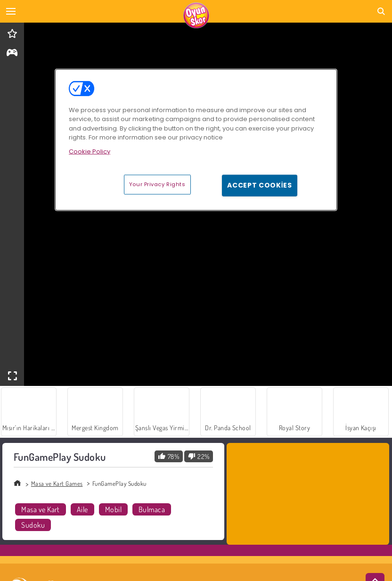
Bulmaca (152, 509)
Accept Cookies (260, 185)
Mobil (113, 509)
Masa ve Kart (41, 509)
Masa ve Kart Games (57, 483)
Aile (82, 509)
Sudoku (33, 525)
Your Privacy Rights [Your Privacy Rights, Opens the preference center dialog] (157, 184)
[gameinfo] (12, 53)
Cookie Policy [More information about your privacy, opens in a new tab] (90, 151)
